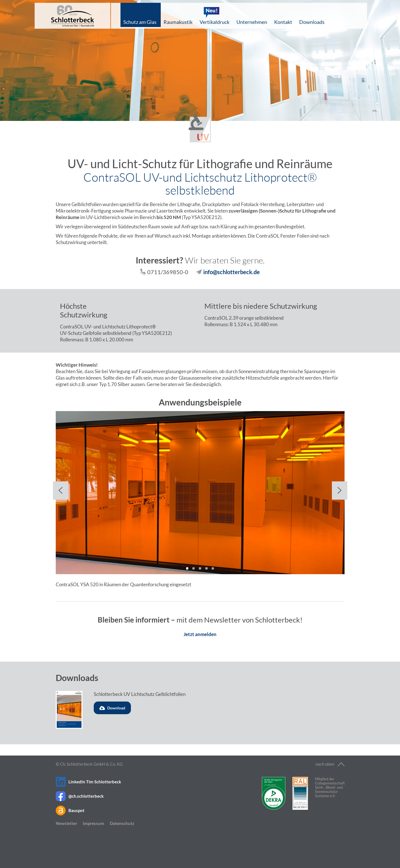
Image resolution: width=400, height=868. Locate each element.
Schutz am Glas (140, 22)
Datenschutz (122, 823)
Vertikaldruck (214, 22)
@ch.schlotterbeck (86, 796)
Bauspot (76, 810)
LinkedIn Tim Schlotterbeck (95, 782)
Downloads (312, 22)
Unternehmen (252, 22)
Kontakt (283, 22)
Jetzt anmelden (200, 634)
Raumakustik (178, 22)
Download (112, 708)
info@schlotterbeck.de (232, 272)
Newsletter (66, 823)
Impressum (93, 823)
